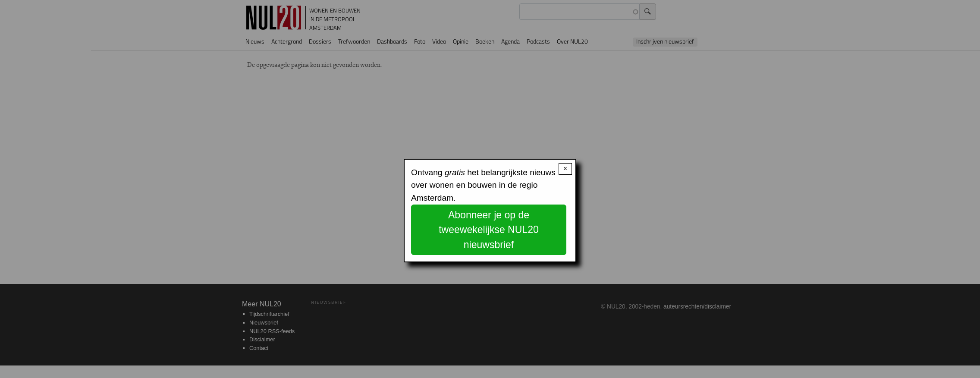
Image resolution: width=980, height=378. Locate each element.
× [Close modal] (565, 169)
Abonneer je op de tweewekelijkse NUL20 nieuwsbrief (489, 230)
